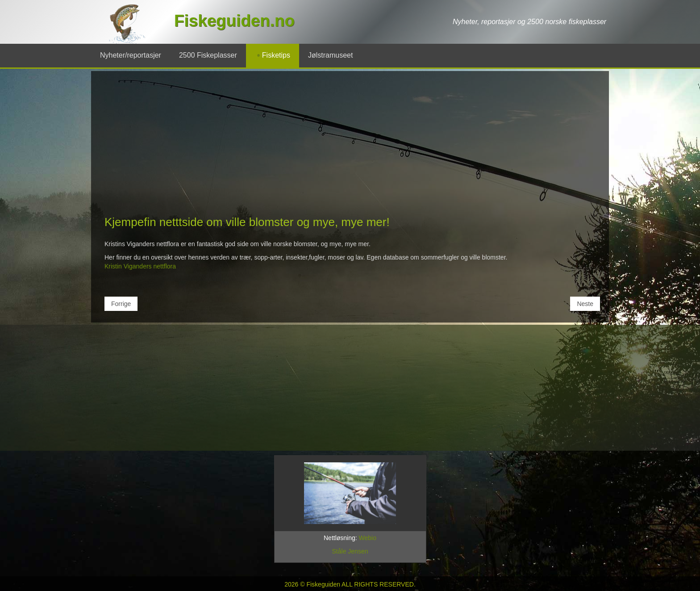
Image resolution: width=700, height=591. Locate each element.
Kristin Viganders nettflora (140, 266)
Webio (368, 538)
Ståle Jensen (350, 551)
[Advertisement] (350, 147)
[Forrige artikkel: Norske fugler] (121, 304)
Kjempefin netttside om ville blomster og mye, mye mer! (247, 222)
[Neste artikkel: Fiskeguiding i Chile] (585, 304)
